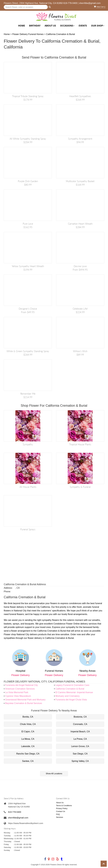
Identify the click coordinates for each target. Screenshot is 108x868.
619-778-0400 (70, 3)
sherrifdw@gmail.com (90, 3)
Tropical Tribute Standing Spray (28, 96)
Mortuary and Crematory (67, 696)
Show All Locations (54, 774)
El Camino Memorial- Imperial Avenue (74, 692)
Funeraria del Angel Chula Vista (71, 700)
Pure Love (28, 224)
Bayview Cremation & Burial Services (24, 703)
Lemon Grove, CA (80, 746)
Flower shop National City (16, 634)
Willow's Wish (80, 351)
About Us (50, 26)
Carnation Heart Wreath (80, 224)
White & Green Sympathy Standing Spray (28, 351)
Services (60, 817)
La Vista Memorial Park (17, 692)
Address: (8, 588)
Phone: (7, 592)
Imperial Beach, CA (80, 732)
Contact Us (61, 811)
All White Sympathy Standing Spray (28, 139)
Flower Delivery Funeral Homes (28, 34)
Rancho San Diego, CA (28, 754)
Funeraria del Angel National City (21, 685)
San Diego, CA (80, 754)
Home (22, 26)
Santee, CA (28, 761)
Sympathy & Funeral (80, 487)
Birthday (35, 26)
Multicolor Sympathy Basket (80, 181)
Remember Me (28, 394)
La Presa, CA (80, 739)
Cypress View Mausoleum (18, 696)
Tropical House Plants (80, 444)
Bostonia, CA (80, 717)
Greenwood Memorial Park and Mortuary (25, 700)
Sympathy (28, 444)
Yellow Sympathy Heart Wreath (28, 266)
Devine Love (80, 266)
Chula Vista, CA (28, 724)
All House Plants (28, 487)
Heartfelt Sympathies (80, 96)
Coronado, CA (80, 724)
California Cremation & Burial (60, 34)
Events (83, 26)
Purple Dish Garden (28, 181)
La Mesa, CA (28, 739)
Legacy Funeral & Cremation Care (72, 685)
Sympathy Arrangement (80, 139)
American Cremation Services (20, 689)
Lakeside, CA (28, 746)
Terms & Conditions (64, 806)
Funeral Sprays (28, 529)
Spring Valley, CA (80, 761)
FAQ (58, 814)
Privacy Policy (62, 808)
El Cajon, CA (28, 732)
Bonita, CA (28, 717)
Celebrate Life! (80, 309)
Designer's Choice (28, 309)
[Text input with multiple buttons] (26, 7)
